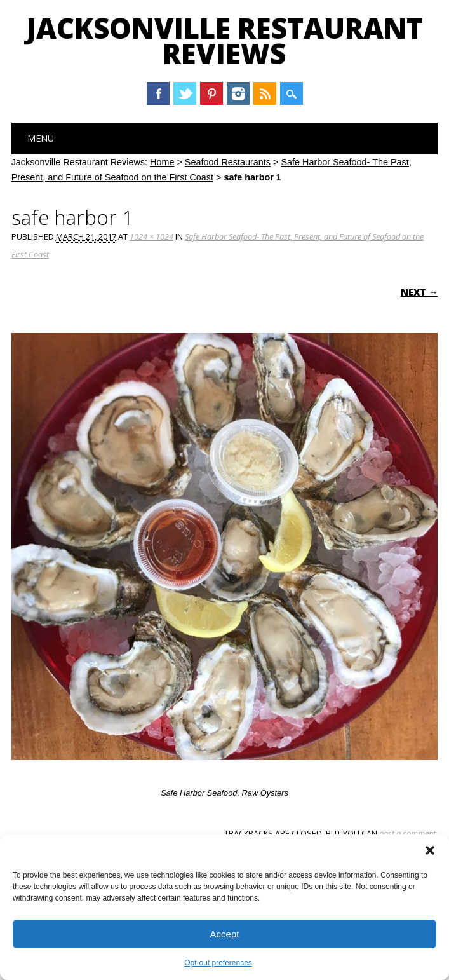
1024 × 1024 (151, 236)
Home (162, 162)
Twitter (185, 93)
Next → (419, 292)
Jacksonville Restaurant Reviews (224, 41)
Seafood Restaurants (228, 162)
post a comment (407, 833)
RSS (265, 93)
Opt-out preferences (218, 963)
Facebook (158, 93)
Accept (225, 934)
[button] (430, 850)
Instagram (238, 93)
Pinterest (211, 93)
